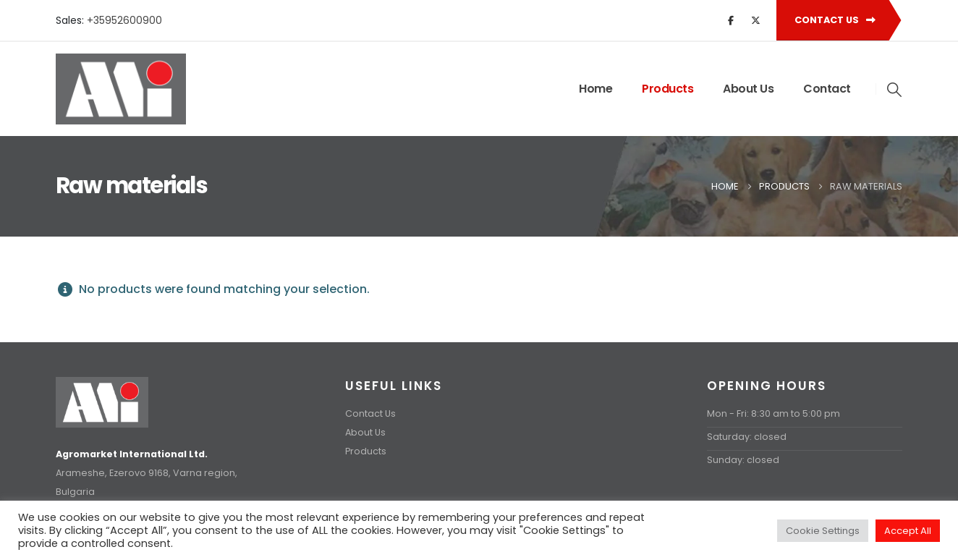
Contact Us (835, 20)
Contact (827, 89)
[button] (895, 90)
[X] (755, 20)
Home (595, 89)
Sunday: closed (743, 460)
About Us (748, 89)
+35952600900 (124, 20)
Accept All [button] (908, 531)
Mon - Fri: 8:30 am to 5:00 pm (773, 413)
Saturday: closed (747, 437)
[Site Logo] (121, 89)
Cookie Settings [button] (823, 531)
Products (667, 89)
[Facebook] (731, 20)
